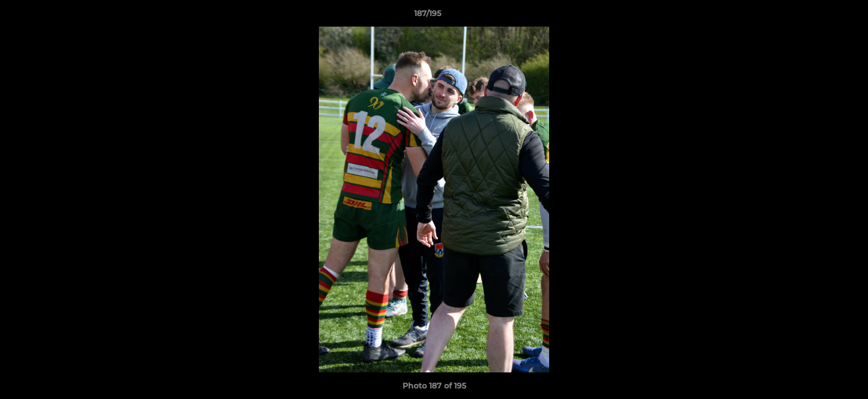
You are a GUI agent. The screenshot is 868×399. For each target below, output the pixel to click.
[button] (821, 16)
